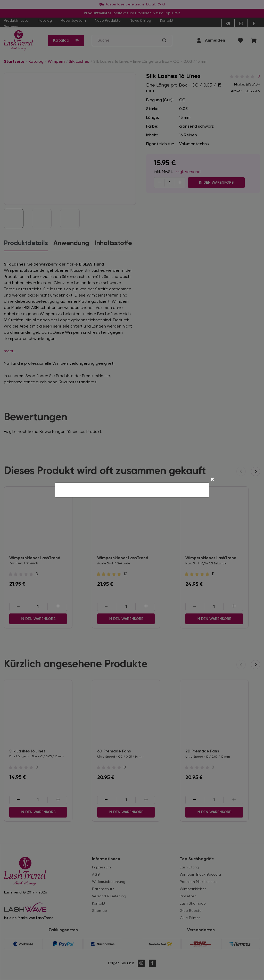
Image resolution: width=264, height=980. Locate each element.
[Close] (212, 480)
